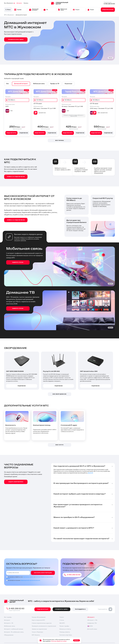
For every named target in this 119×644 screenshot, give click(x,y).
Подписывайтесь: (105, 609)
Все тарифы (8, 617)
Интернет (7, 620)
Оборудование (9, 635)
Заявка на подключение (39, 629)
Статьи (62, 620)
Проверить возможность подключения (44, 626)
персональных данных (28, 577)
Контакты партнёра (66, 635)
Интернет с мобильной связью (14, 629)
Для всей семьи (92, 629)
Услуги (62, 617)
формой (90, 473)
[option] (8, 84)
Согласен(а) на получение (24, 580)
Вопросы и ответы (65, 629)
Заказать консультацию (43, 573)
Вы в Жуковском (9, 3)
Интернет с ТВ (9, 623)
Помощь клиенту (65, 632)
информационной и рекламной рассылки (30, 580)
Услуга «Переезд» (37, 632)
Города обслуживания (39, 617)
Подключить (11, 133)
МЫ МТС (62, 623)
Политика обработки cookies (59, 641)
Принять (76, 640)
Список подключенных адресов (42, 623)
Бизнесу (26, 3)
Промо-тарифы (64, 626)
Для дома (19, 3)
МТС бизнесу (36, 635)
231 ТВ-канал (38, 104)
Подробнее (24, 133)
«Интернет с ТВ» (92, 620)
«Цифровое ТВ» (92, 623)
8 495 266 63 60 (109, 4)
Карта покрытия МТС (38, 620)
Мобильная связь (10, 626)
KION (90, 626)
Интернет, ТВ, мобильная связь (14, 632)
